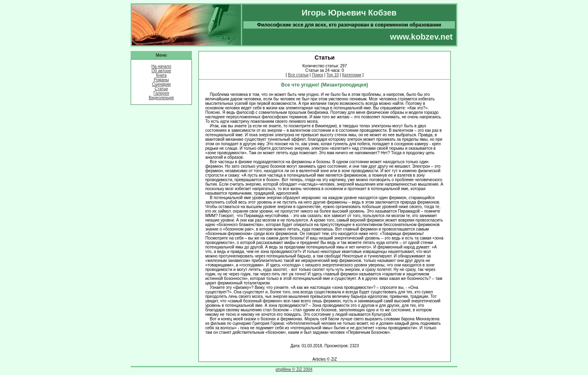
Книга (161, 75)
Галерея (161, 93)
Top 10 (333, 75)
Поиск (318, 75)
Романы (161, 80)
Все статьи (298, 75)
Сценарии (161, 84)
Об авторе (161, 71)
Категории (352, 75)
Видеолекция (161, 98)
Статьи (161, 89)
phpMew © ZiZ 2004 (294, 369)
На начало (161, 66)
